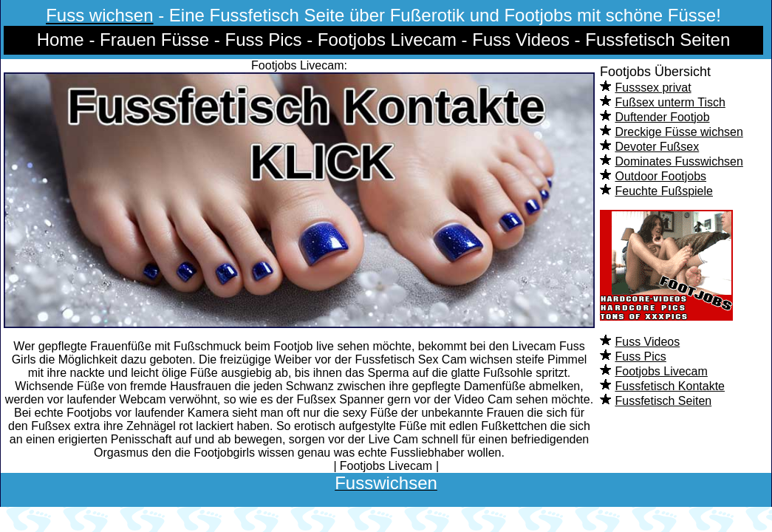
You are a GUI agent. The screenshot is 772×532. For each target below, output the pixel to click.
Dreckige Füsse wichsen (679, 132)
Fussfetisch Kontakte (670, 386)
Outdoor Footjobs (660, 176)
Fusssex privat (653, 88)
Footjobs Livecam (661, 371)
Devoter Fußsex (657, 147)
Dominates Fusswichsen (679, 161)
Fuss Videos (647, 342)
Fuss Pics (640, 357)
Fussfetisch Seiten (663, 401)
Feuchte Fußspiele (664, 191)
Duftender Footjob (662, 117)
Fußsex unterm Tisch (670, 102)
